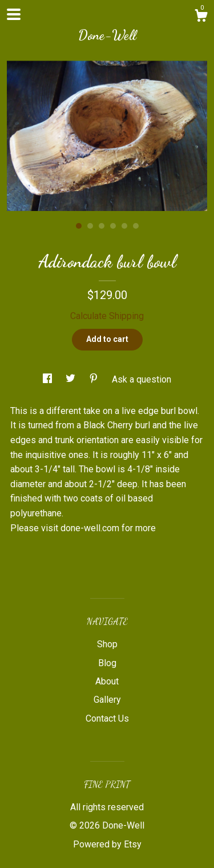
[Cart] (201, 17)
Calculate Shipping (107, 316)
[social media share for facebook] (49, 379)
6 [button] (136, 226)
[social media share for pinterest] (95, 379)
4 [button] (113, 226)
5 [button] (124, 226)
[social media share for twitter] (72, 379)
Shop (107, 644)
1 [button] (79, 226)
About (107, 681)
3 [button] (102, 226)
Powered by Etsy (107, 844)
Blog (107, 663)
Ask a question (142, 379)
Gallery (107, 700)
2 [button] (90, 226)
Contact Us (107, 718)
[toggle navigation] (14, 14)
